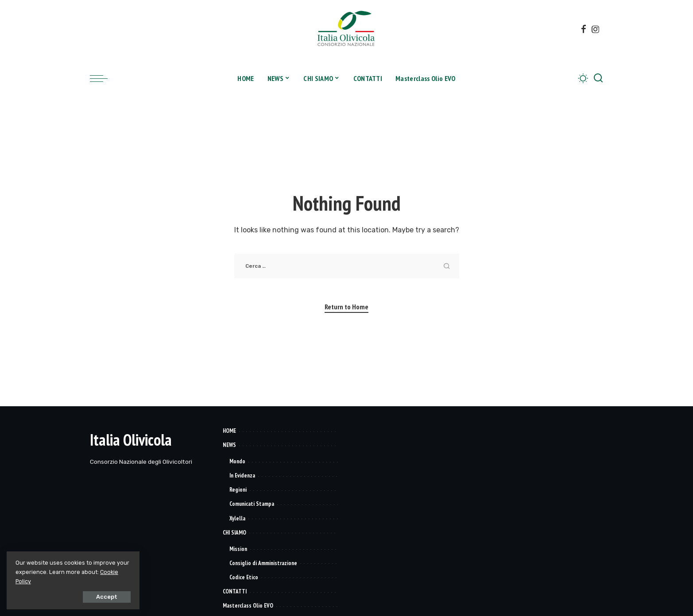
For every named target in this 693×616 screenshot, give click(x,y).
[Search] (598, 78)
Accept (107, 597)
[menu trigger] (103, 78)
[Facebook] (584, 29)
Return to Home (346, 307)
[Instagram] (596, 29)
